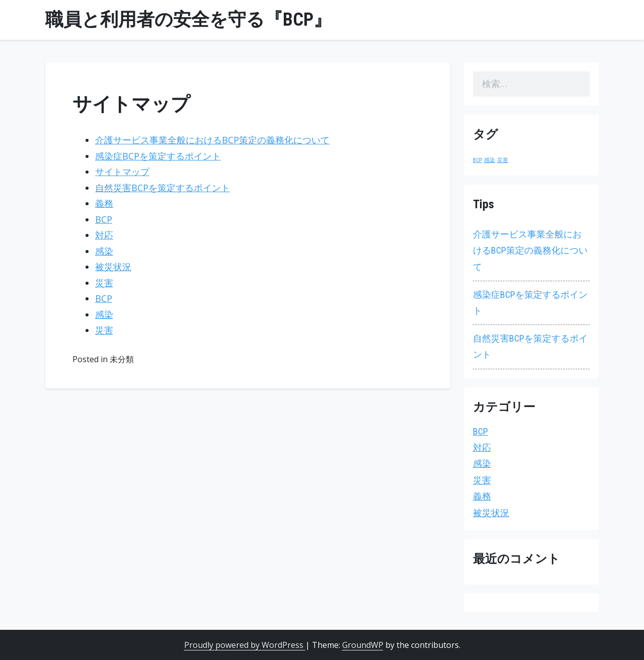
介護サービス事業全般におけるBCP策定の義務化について (212, 140)
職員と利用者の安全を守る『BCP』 (188, 20)
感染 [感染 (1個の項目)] (490, 160)
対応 (104, 235)
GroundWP (363, 645)
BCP (104, 219)
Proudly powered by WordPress (245, 645)
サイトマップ (122, 172)
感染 (104, 251)
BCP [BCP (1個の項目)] (477, 160)
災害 (104, 283)
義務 (104, 203)
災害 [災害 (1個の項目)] (503, 160)
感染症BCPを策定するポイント (158, 156)
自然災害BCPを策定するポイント (163, 188)
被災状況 (113, 267)
